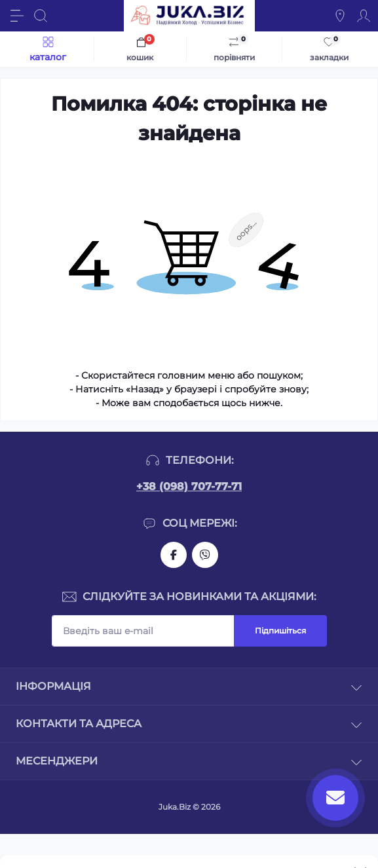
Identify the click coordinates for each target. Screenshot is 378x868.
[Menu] (17, 16)
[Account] (364, 16)
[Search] (41, 16)
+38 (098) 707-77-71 (189, 486)
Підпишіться (280, 631)
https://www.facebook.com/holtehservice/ (174, 555)
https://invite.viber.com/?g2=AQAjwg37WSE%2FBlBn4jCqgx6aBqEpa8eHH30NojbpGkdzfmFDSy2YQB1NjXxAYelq (205, 555)
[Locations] (340, 16)
